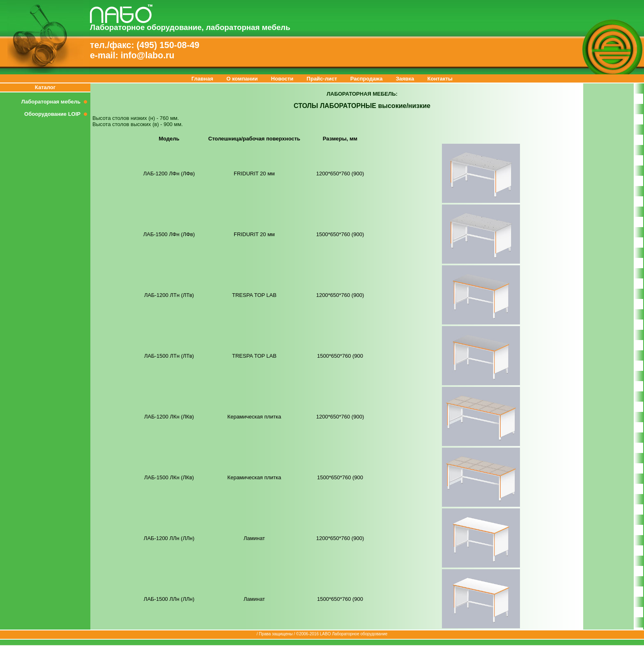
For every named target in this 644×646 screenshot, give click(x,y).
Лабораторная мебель (56, 102)
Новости (282, 79)
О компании (242, 79)
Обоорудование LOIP (57, 114)
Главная (202, 79)
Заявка (405, 79)
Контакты (440, 79)
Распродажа (367, 79)
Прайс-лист (322, 79)
